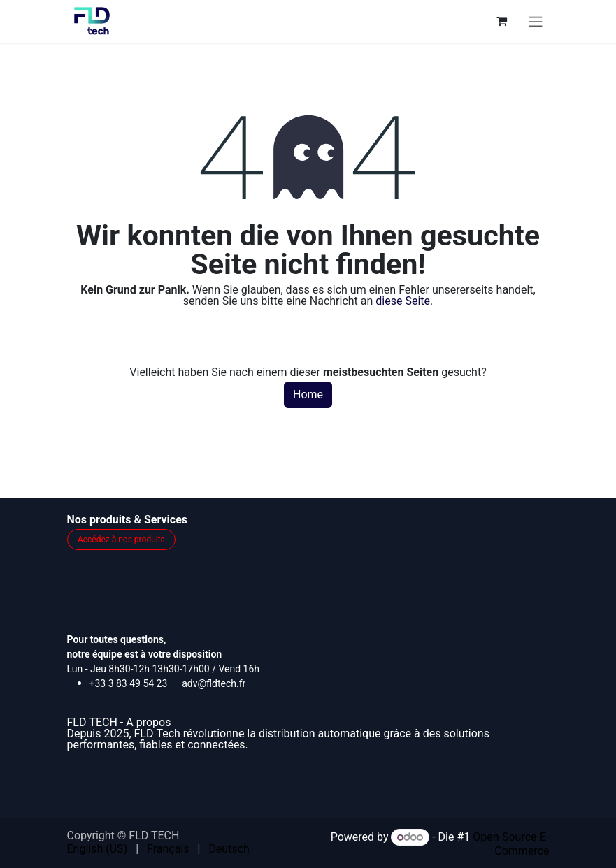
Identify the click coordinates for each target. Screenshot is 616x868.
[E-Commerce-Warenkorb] (502, 21)
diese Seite (403, 301)
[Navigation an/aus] (536, 21)
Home (308, 395)
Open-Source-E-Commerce (511, 844)
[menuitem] (98, 849)
